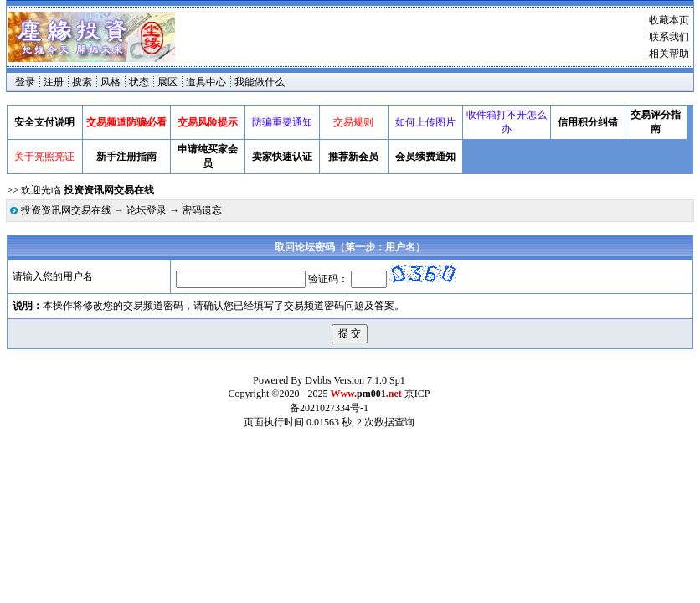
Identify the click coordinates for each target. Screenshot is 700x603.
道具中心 (206, 82)
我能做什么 (260, 82)
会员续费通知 (425, 157)
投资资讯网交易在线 (66, 210)
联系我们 (669, 37)
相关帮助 (669, 54)
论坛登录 (147, 210)
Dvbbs (318, 380)
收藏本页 (669, 20)
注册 (54, 82)
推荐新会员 (353, 157)
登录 (25, 82)
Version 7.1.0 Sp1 (369, 380)
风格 (111, 82)
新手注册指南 (126, 157)
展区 (167, 82)
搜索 (82, 82)
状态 (139, 82)
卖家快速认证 (282, 157)
